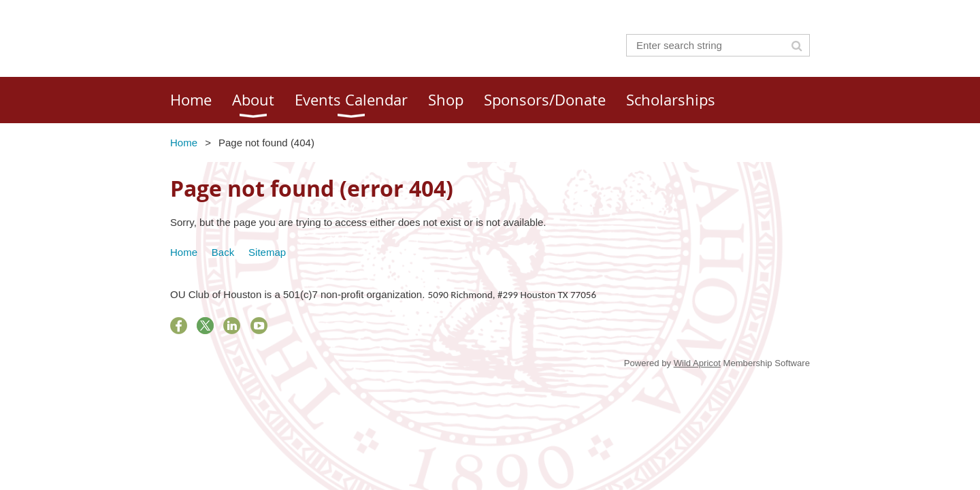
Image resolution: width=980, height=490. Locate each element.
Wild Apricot (697, 363)
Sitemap (267, 252)
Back (223, 252)
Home (184, 143)
